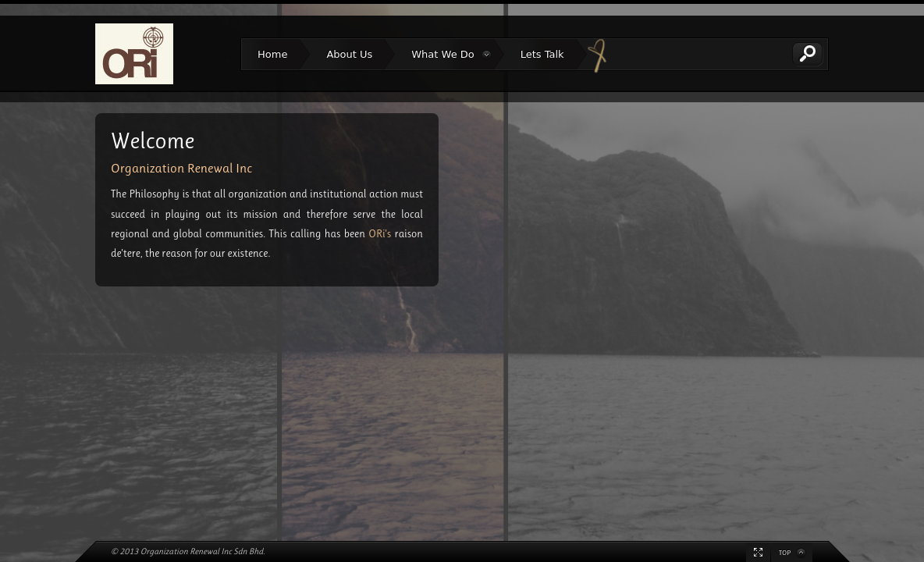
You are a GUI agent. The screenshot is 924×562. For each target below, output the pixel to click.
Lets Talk (542, 54)
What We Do (443, 56)
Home (272, 54)
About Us (349, 54)
